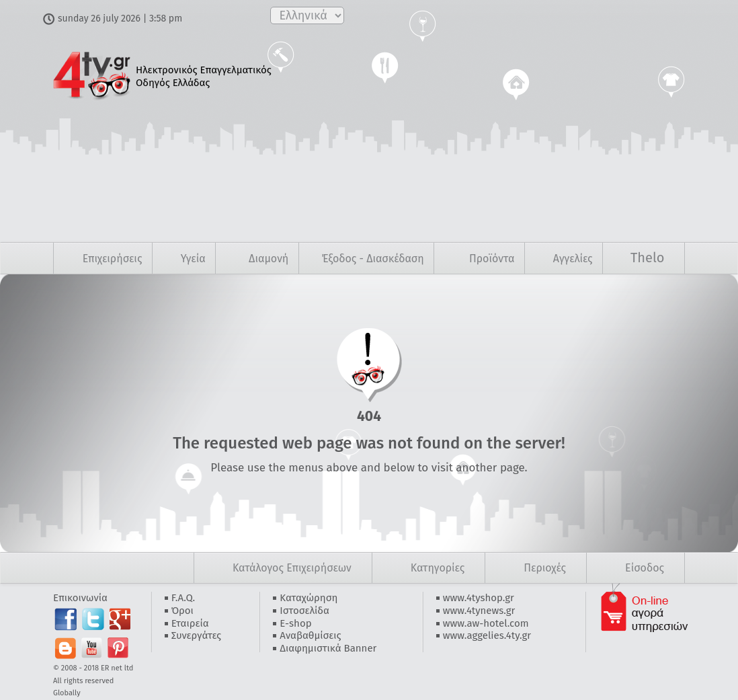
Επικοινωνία (80, 598)
